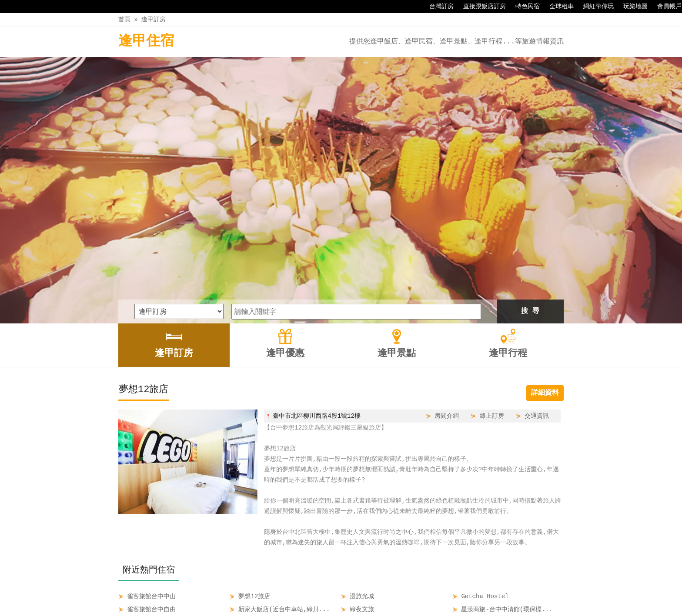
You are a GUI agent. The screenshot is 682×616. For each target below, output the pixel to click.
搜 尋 (530, 187)
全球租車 (557, 7)
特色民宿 (523, 7)
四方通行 (346, 609)
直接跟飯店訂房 (480, 7)
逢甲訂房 (154, 19)
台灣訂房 (437, 7)
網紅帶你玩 (594, 7)
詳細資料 (545, 269)
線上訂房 (492, 291)
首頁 (124, 19)
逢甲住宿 (146, 42)
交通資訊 (537, 291)
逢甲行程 (394, 591)
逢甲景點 (357, 591)
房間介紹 (447, 291)
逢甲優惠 (321, 591)
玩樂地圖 (631, 7)
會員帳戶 (665, 7)
